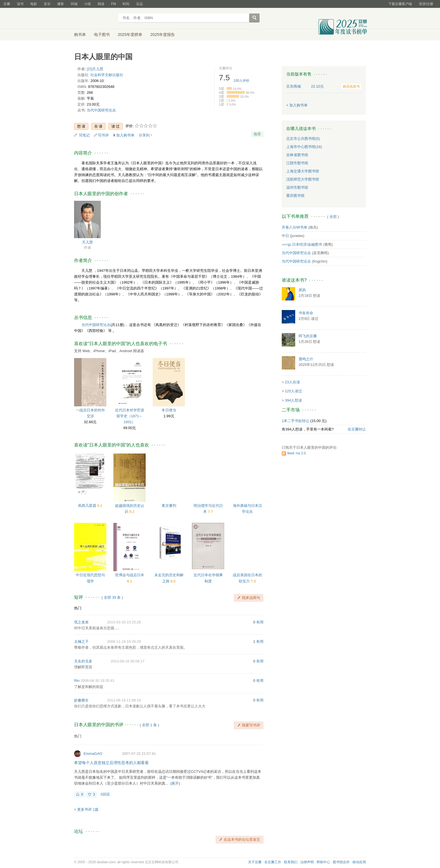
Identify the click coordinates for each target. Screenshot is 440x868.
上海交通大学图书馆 (303, 171)
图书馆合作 (341, 862)
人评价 (242, 81)
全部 (333, 217)
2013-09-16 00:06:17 (128, 661)
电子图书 (102, 35)
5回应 (105, 794)
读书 (20, 4)
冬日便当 (169, 410)
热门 (78, 608)
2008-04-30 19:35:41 (98, 681)
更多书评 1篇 (88, 809)
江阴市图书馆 (297, 163)
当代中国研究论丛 (101, 110)
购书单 (80, 35)
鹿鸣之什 (306, 359)
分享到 (144, 135)
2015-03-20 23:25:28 (124, 622)
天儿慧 (87, 242)
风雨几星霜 (88, 506)
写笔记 (84, 135)
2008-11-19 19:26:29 (124, 642)
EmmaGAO (93, 754)
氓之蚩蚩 (81, 622)
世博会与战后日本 (130, 575)
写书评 (103, 135)
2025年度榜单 (130, 35)
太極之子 (81, 642)
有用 (260, 622)
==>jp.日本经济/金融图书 (302, 244)
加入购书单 (125, 135)
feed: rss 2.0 (297, 453)
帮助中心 (323, 862)
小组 (88, 4)
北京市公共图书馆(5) (303, 139)
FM (114, 4)
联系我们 (291, 862)
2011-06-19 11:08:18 (124, 700)
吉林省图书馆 (297, 155)
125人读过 (293, 391)
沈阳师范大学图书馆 (303, 179)
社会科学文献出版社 (107, 75)
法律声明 (307, 862)
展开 (175, 783)
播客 (61, 4)
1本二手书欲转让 (295, 421)
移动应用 (359, 862)
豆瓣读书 (94, 19)
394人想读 (293, 400)
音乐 (47, 4)
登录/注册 (426, 4)
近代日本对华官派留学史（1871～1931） (130, 416)
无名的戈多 (83, 661)
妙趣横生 (81, 700)
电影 (34, 4)
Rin (77, 681)
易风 (302, 290)
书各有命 (306, 313)
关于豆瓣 (255, 862)
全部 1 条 (149, 725)
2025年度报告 (163, 35)
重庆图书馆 (295, 196)
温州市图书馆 (297, 187)
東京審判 (169, 506)
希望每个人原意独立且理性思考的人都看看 (111, 763)
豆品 (139, 4)
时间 (126, 4)
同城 (74, 4)
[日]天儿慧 (95, 69)
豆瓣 (7, 4)
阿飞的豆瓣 (308, 336)
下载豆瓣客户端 (400, 4)
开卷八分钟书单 (295, 227)
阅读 (101, 4)
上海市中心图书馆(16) (304, 147)
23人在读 (292, 382)
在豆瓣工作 (273, 862)
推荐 (257, 134)
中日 (285, 236)
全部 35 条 (112, 597)
